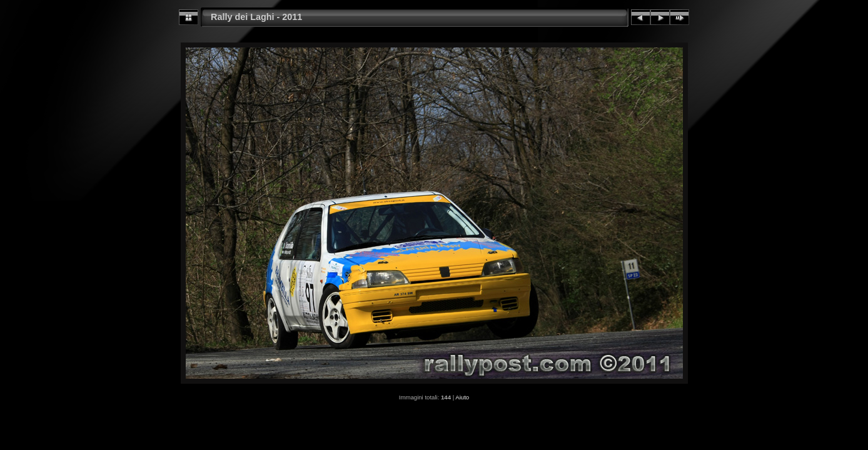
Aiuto (462, 397)
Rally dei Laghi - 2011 (256, 17)
